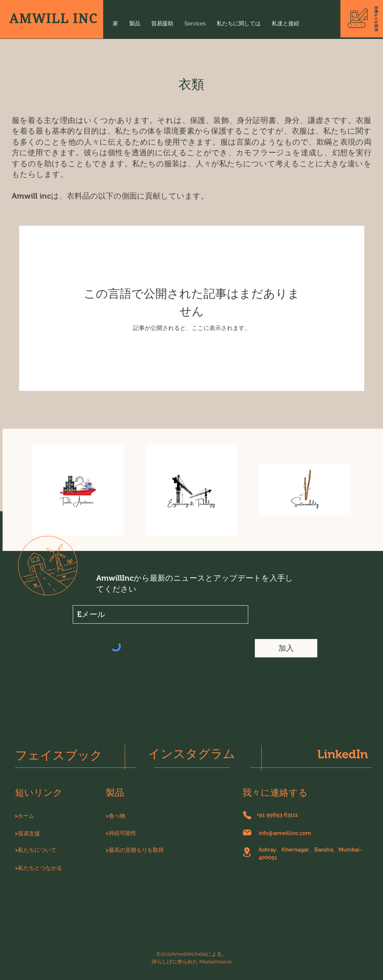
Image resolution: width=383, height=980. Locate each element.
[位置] (247, 852)
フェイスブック (59, 755)
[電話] (247, 815)
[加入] (286, 648)
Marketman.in (216, 962)
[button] (376, 19)
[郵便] (247, 832)
